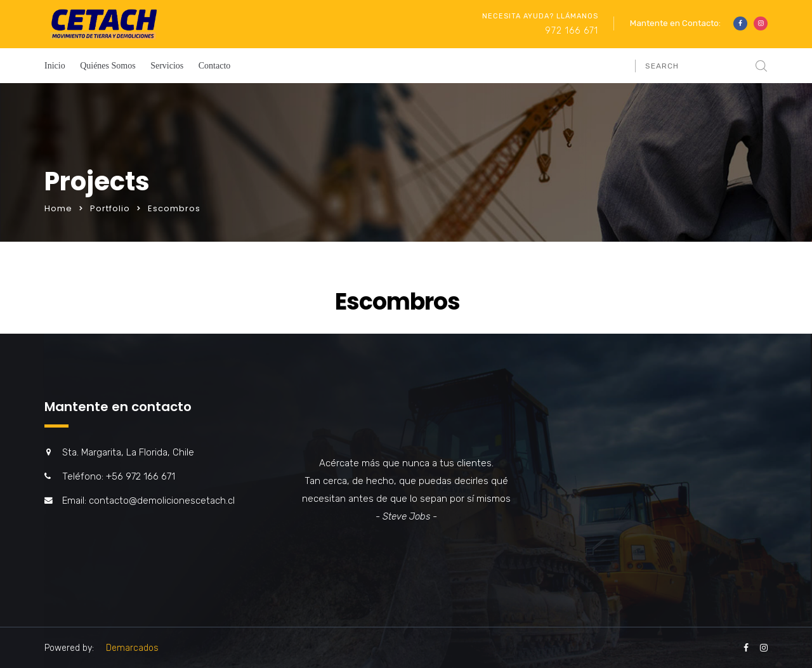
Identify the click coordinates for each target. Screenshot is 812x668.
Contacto (215, 66)
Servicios (167, 66)
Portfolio (110, 208)
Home (58, 208)
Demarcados (132, 648)
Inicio (55, 66)
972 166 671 (572, 31)
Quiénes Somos (108, 66)
